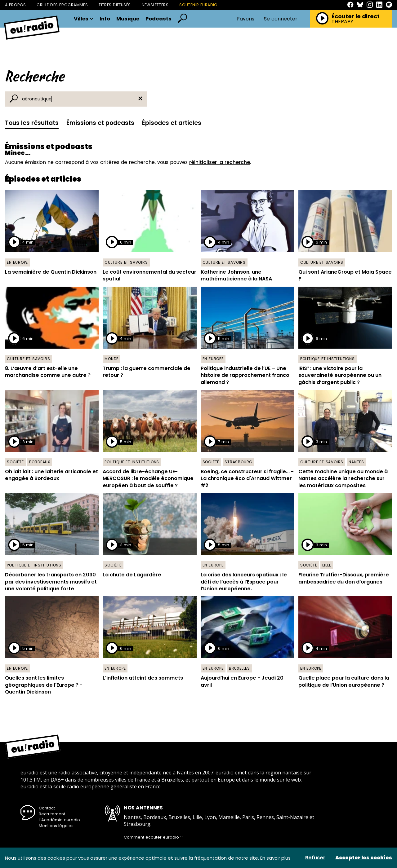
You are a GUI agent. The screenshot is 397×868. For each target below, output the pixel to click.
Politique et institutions (328, 359)
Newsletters (155, 5)
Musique (128, 19)
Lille (327, 565)
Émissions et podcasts (100, 123)
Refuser (315, 858)
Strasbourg (239, 462)
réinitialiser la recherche (220, 162)
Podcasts (158, 19)
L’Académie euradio (59, 820)
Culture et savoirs (126, 262)
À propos (15, 5)
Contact (47, 808)
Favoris (246, 19)
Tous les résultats (32, 123)
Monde (112, 359)
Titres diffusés (115, 5)
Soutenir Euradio (198, 5)
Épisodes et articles (172, 123)
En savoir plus (275, 858)
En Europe (17, 262)
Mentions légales (56, 826)
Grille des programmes (62, 5)
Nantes (356, 462)
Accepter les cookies (364, 858)
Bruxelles (239, 668)
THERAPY (342, 22)
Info (105, 19)
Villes (84, 19)
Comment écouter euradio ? (153, 837)
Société (15, 462)
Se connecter (281, 19)
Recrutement (52, 814)
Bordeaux (40, 462)
